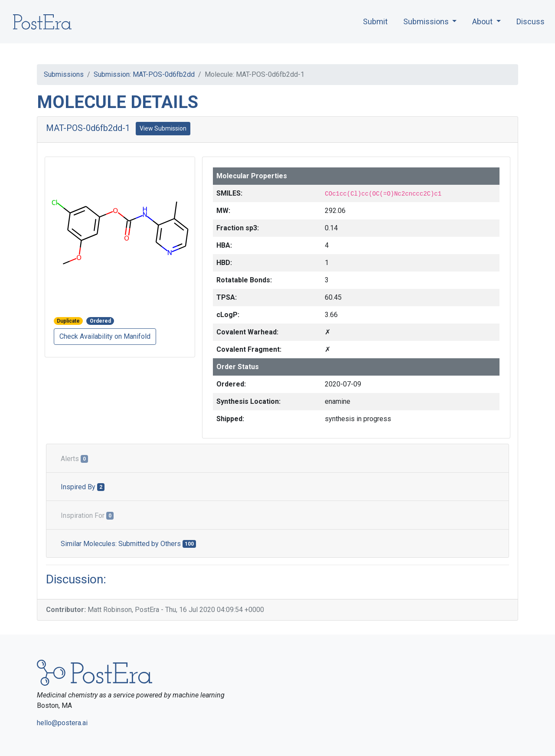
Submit (375, 21)
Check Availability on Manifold (105, 336)
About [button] (483, 21)
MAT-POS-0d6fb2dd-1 (88, 128)
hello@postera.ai (62, 723)
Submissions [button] (427, 21)
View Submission (163, 128)
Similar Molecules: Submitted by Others (128, 544)
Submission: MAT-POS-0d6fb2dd (144, 74)
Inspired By (83, 487)
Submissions (64, 74)
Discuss (531, 21)
